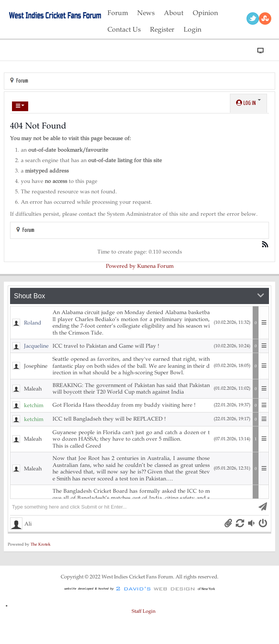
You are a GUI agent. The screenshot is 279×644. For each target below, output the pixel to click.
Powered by (121, 266)
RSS (265, 19)
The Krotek (41, 544)
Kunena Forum (155, 266)
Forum (22, 81)
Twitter (253, 19)
